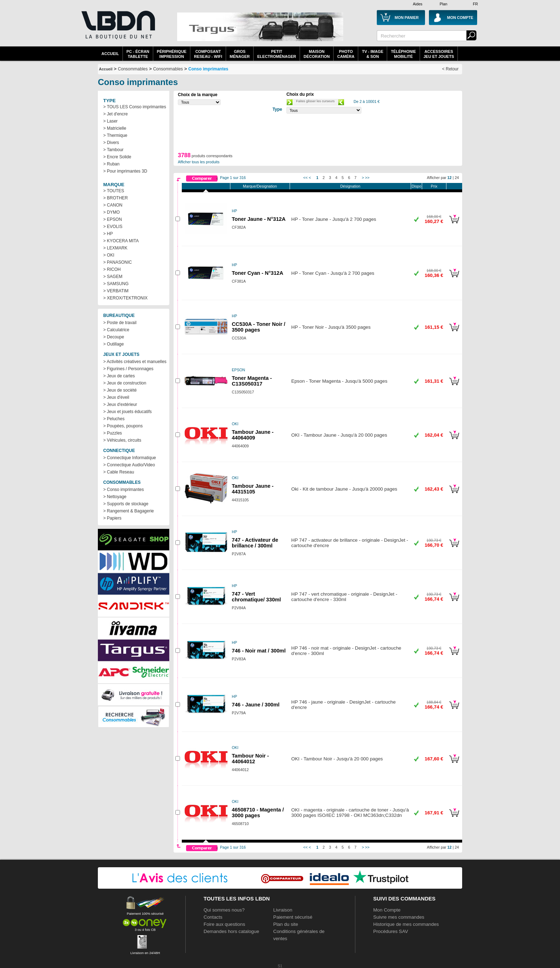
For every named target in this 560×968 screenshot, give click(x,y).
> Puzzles (112, 433)
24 (457, 178)
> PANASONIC (117, 262)
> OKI (109, 255)
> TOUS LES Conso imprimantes (135, 107)
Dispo (416, 186)
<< (305, 178)
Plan (443, 4)
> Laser (110, 121)
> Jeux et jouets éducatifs (127, 412)
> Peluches (114, 419)
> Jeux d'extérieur (120, 404)
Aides (418, 4)
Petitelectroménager (277, 54)
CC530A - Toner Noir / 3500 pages (259, 327)
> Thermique (115, 135)
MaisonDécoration (317, 54)
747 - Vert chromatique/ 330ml (256, 597)
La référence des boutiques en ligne (117, 29)
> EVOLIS (113, 227)
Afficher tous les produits (199, 162)
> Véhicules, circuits (122, 440)
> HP (108, 234)
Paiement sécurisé (293, 917)
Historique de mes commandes (406, 924)
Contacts (213, 917)
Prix (434, 186)
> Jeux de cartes (119, 376)
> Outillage (114, 344)
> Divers (111, 143)
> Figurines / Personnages (128, 369)
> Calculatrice (116, 330)
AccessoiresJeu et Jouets (439, 54)
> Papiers (112, 518)
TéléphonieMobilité (403, 54)
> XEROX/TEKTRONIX (125, 298)
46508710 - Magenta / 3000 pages (258, 813)
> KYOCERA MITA (121, 241)
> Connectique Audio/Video (129, 465)
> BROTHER (116, 198)
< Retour (450, 69)
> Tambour (113, 150)
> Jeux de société (120, 390)
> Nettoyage (115, 497)
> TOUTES (114, 191)
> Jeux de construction (125, 383)
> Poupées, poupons (123, 426)
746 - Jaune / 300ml (256, 705)
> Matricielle (115, 128)
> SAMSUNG (116, 284)
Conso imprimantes (208, 69)
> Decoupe (114, 337)
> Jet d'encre (116, 114)
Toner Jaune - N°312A (259, 219)
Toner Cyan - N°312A (257, 273)
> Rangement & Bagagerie (129, 511)
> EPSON (112, 219)
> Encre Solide (117, 157)
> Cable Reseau (119, 472)
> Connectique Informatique (130, 458)
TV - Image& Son (372, 54)
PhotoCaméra (346, 54)
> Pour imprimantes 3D (125, 171)
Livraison (283, 910)
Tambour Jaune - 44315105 (253, 489)
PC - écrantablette (138, 54)
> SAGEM (113, 277)
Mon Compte (387, 910)
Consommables (168, 69)
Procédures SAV (391, 931)
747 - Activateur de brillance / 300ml (255, 543)
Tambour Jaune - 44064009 (253, 435)
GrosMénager (240, 54)
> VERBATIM (116, 291)
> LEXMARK (115, 248)
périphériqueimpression (172, 54)
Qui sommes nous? (224, 910)
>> (367, 178)
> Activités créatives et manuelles (135, 362)
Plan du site (286, 924)
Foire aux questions (224, 924)
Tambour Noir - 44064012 (250, 759)
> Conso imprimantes (124, 490)
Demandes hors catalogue (231, 931)
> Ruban (111, 164)
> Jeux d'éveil (116, 397)
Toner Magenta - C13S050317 (252, 381)
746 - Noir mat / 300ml (259, 651)
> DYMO (111, 212)
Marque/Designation (260, 186)
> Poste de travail (120, 323)
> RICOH (112, 269)
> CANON (113, 205)
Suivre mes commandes (399, 917)
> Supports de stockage (126, 504)
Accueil (110, 54)
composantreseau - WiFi (208, 54)
